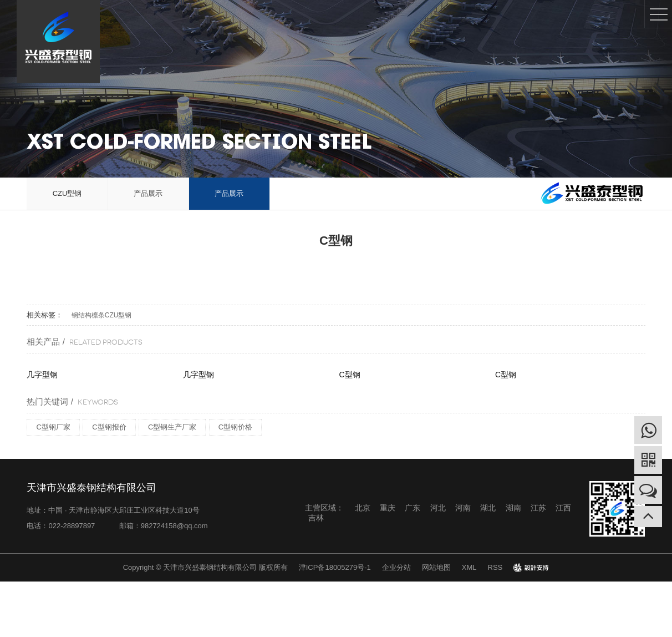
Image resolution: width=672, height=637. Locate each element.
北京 (363, 508)
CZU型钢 (67, 193)
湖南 (513, 508)
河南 (463, 508)
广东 (413, 508)
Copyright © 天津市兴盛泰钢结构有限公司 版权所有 (205, 567)
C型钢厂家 (53, 427)
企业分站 (396, 567)
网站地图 (436, 567)
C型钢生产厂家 (172, 427)
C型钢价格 (235, 427)
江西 (563, 508)
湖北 (488, 508)
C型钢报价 (109, 427)
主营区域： (324, 508)
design (531, 567)
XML (469, 567)
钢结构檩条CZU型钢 (102, 315)
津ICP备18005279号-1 (335, 567)
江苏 (538, 508)
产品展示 (148, 193)
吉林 (316, 518)
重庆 (388, 508)
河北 (438, 508)
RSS (495, 567)
